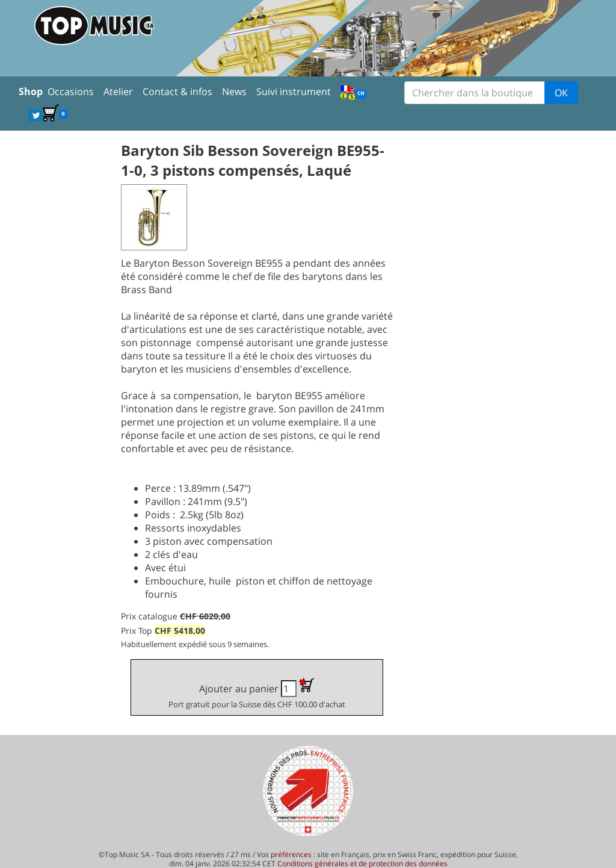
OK (561, 93)
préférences (291, 854)
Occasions (71, 91)
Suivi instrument (294, 91)
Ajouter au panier (257, 694)
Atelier (118, 91)
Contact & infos (177, 91)
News (234, 91)
